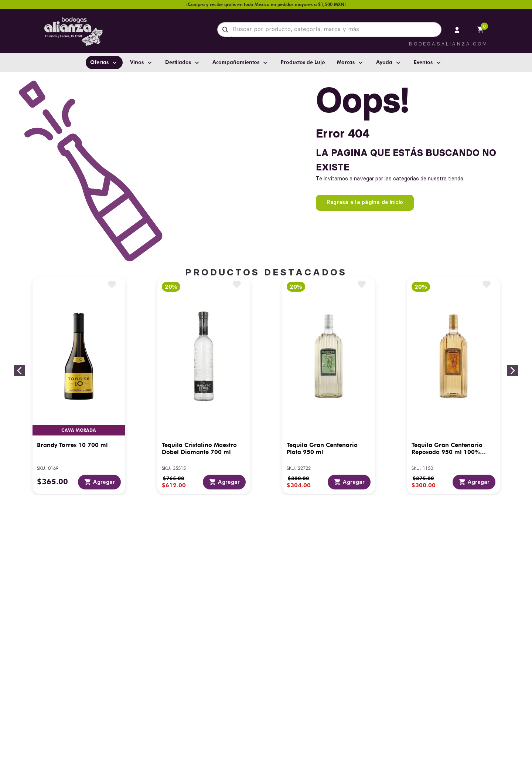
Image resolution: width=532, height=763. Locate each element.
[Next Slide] (512, 370)
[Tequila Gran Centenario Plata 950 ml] (329, 386)
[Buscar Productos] (227, 30)
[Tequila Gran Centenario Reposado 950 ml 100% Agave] (453, 386)
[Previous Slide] (20, 370)
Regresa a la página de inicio (365, 202)
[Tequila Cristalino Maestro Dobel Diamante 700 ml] (204, 386)
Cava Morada (79, 430)
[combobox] (329, 30)
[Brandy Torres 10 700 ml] (79, 386)
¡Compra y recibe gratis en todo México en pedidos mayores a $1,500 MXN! (266, 4)
